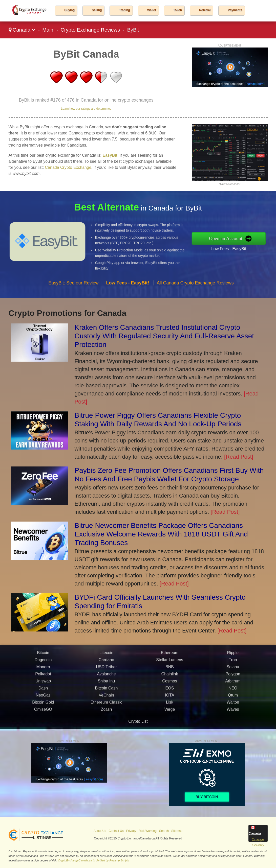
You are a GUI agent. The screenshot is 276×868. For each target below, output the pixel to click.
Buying (69, 10)
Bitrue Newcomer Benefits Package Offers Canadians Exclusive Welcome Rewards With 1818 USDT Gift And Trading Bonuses (161, 534)
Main (48, 30)
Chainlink (170, 676)
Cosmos (170, 683)
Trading (124, 10)
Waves (233, 712)
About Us (100, 831)
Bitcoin (43, 655)
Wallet (152, 10)
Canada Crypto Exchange (68, 167)
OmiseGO (43, 712)
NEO (233, 690)
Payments (235, 10)
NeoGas (43, 698)
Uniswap (43, 683)
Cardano (106, 662)
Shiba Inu (107, 683)
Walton (233, 705)
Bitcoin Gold (43, 705)
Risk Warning (148, 831)
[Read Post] (239, 457)
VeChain (106, 698)
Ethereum (170, 655)
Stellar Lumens (170, 662)
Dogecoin (43, 662)
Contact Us (116, 831)
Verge (170, 712)
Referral (205, 10)
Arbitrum (233, 683)
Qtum (233, 698)
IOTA (169, 698)
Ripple (233, 655)
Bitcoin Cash (107, 690)
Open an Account (228, 238)
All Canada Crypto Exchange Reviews (195, 285)
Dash (43, 690)
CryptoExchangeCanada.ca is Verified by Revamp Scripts (93, 860)
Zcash (107, 712)
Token (178, 10)
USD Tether (106, 669)
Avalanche (106, 676)
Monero (43, 669)
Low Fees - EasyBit (231, 248)
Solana (233, 669)
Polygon (233, 676)
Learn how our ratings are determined (86, 109)
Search (164, 831)
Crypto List (138, 721)
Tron (233, 662)
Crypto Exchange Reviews (90, 30)
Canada (22, 30)
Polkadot (43, 676)
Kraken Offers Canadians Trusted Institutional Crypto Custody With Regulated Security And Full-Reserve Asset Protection (164, 336)
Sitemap (177, 831)
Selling (97, 10)
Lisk (169, 705)
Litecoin (106, 655)
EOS (170, 690)
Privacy (131, 831)
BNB (170, 669)
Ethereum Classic (106, 705)
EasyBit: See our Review (73, 285)
